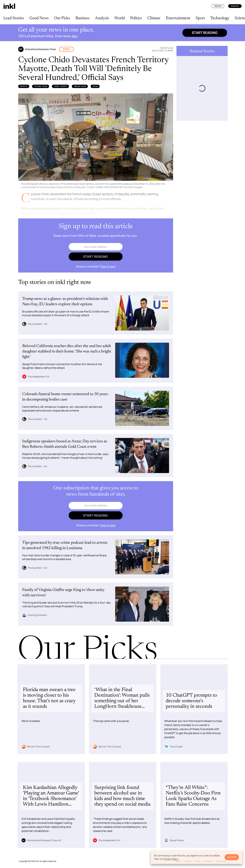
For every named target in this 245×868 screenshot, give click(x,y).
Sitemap (208, 861)
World (120, 18)
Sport (200, 18)
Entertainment (178, 18)
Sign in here (108, 266)
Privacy (188, 861)
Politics (136, 18)
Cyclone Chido (41, 86)
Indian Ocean (80, 86)
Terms (178, 861)
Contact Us (221, 861)
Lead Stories (14, 18)
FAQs (198, 861)
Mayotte (24, 86)
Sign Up (235, 6)
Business (83, 18)
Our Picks (62, 18)
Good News (39, 18)
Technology (220, 18)
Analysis (102, 18)
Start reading (205, 33)
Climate (154, 18)
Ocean (95, 86)
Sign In (218, 6)
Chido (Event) (60, 86)
